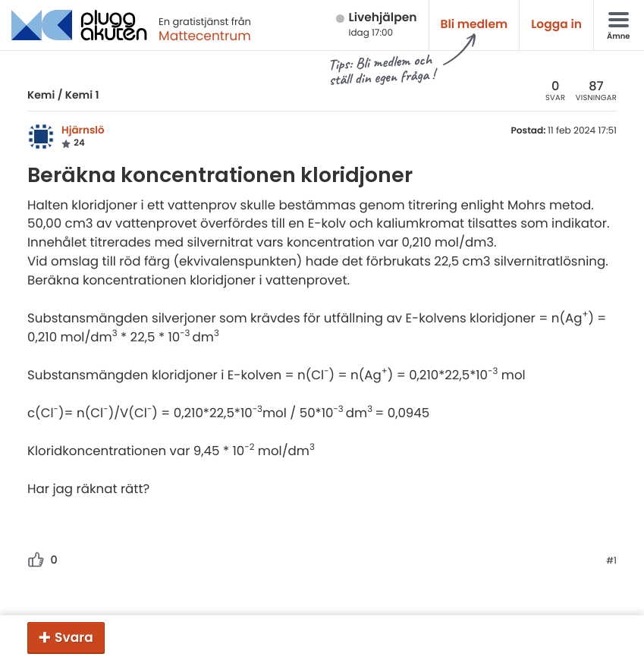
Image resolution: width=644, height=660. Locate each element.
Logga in (556, 25)
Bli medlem (474, 25)
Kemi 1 (82, 95)
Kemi (41, 95)
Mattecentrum (205, 36)
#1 (611, 561)
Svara (74, 637)
